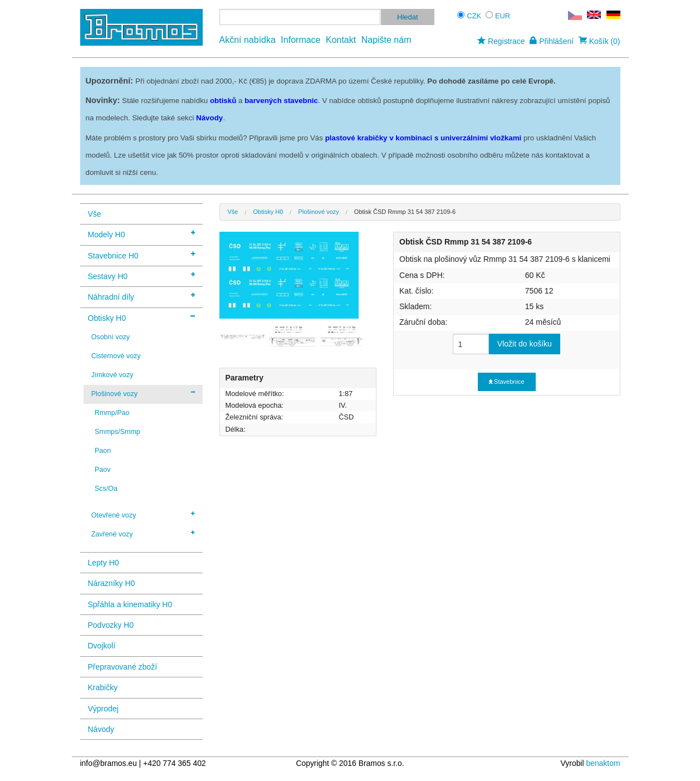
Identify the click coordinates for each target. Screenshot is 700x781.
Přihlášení (552, 41)
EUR (503, 16)
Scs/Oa (106, 489)
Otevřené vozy (143, 515)
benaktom (603, 763)
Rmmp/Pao (112, 413)
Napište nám (386, 40)
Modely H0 (141, 234)
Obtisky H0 (141, 317)
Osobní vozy (111, 337)
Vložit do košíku (525, 344)
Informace (300, 40)
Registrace (501, 41)
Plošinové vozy (143, 393)
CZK (474, 16)
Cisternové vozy (116, 356)
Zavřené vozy (143, 534)
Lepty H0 (104, 563)
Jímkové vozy (112, 375)
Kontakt (341, 40)
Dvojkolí (102, 646)
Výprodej (103, 709)
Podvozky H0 (111, 625)
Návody (101, 729)
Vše (95, 214)
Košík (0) (599, 41)
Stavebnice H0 (141, 255)
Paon (103, 451)
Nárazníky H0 (112, 583)
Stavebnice (506, 382)
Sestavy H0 (141, 275)
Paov (102, 470)
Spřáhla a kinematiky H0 (130, 604)
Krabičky (103, 687)
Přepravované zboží (123, 667)
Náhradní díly (141, 296)
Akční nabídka (248, 40)
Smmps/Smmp (118, 432)
